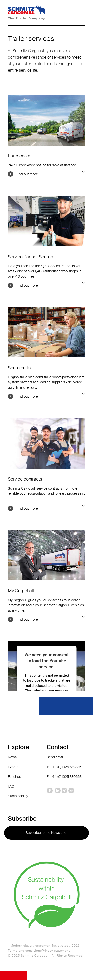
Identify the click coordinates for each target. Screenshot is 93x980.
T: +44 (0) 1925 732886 (64, 767)
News (12, 757)
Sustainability (18, 796)
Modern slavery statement (31, 946)
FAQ (11, 786)
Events (13, 767)
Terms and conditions (25, 951)
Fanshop (15, 777)
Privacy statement (56, 951)
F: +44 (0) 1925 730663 (64, 777)
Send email (55, 757)
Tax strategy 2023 (66, 946)
